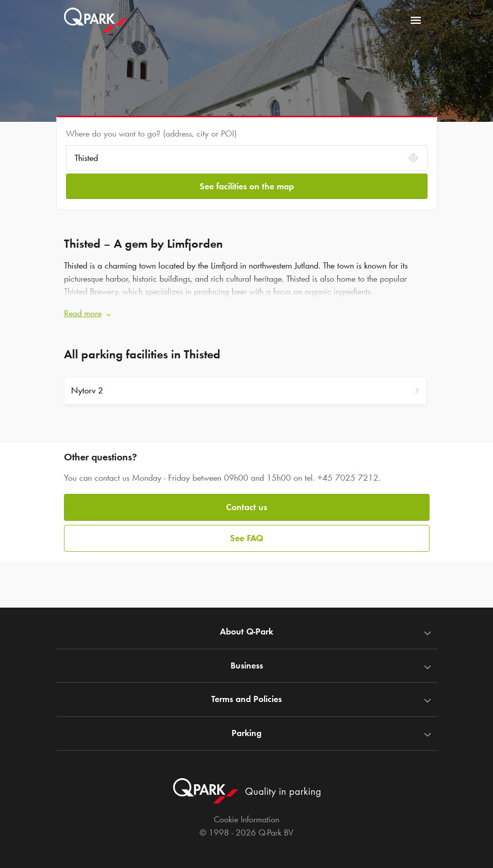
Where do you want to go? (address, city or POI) (151, 133)
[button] (247, 314)
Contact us (246, 507)
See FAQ (246, 538)
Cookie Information (246, 819)
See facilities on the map (247, 186)
